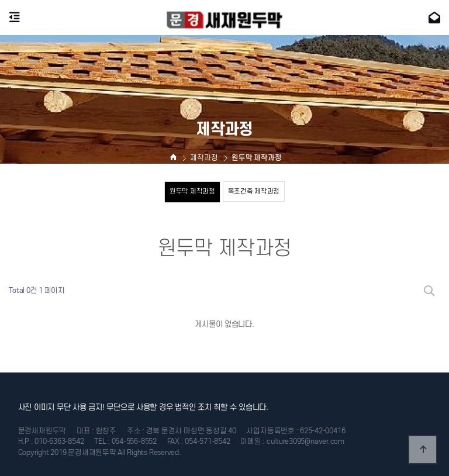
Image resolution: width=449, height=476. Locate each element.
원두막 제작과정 (192, 191)
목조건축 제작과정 (254, 191)
